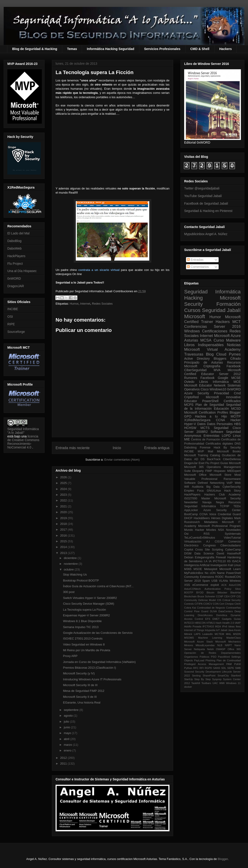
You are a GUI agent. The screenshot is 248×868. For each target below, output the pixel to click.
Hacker (236, 420)
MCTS (205, 428)
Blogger (235, 412)
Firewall (221, 557)
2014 (64, 547)
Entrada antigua (157, 448)
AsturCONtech (192, 589)
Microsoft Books (229, 451)
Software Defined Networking (204, 483)
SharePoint (209, 676)
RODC (219, 577)
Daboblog (190, 448)
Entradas (195, 260)
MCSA (206, 340)
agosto (69, 716)
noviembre (71, 564)
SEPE (231, 668)
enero (68, 750)
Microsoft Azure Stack (199, 642)
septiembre (72, 710)
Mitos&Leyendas (205, 645)
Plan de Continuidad (229, 660)
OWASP (221, 649)
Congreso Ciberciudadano (222, 545)
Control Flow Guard (196, 611)
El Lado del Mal (18, 233)
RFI (202, 668)
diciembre (71, 558)
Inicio (117, 448)
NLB (220, 645)
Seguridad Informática (212, 292)
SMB (238, 668)
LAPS (197, 634)
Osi (186, 534)
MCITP (236, 416)
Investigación (219, 565)
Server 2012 (230, 374)
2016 (64, 536)
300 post (69, 592)
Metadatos (211, 522)
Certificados (232, 401)
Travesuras (194, 354)
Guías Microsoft (230, 463)
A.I (208, 542)
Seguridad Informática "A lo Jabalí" (23, 431)
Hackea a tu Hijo (211, 416)
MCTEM (219, 634)
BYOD (200, 593)
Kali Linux (234, 565)
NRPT (228, 645)
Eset (201, 463)
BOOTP (189, 593)
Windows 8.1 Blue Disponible (82, 621)
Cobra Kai (190, 608)
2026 (64, 477)
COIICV (208, 604)
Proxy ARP (70, 656)
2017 (64, 530)
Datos (201, 424)
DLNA (213, 611)
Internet (85, 304)
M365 (188, 569)
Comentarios (198, 267)
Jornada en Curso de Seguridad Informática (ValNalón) (99, 662)
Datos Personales (220, 424)
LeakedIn (208, 634)
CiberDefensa (232, 459)
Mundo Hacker (194, 530)
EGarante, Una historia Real (82, 702)
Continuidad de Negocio (211, 608)
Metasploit (211, 569)
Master (206, 498)
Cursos (192, 310)
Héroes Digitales (222, 518)
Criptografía (212, 366)
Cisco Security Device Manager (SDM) (89, 604)
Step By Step (202, 679)
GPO (188, 416)
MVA (217, 370)
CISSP (219, 542)
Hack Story (232, 491)
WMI (222, 683)
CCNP (220, 596)
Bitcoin (211, 593)
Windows (192, 331)
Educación (221, 409)
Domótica (222, 615)
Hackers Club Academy (223, 495)
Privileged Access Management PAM (208, 664)
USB (214, 581)
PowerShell (210, 401)
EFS (208, 619)
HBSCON (200, 623)
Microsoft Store (221, 475)
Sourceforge (16, 332)
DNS (238, 444)
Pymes (235, 354)
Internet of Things (194, 630)
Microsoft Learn (230, 569)
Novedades (233, 530)
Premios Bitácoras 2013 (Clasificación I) (89, 668)
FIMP (209, 471)
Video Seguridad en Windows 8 (84, 644)
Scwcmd (189, 672)
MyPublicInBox (194, 573)
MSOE (198, 569)
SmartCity (223, 676)
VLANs (224, 581)
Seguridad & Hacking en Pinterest (208, 211)
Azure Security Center (222, 510)
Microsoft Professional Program (219, 526)
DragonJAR (16, 286)
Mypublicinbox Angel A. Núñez (206, 234)
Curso (219, 340)
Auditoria (198, 487)
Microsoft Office (195, 475)
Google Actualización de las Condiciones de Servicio (98, 633)
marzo (68, 745)
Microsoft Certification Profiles (206, 412)
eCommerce (200, 585)
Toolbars (206, 683)
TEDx (237, 506)
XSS (187, 585)
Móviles (211, 530)
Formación (228, 304)
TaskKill (196, 683)
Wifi (187, 487)
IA (210, 561)
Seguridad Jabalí (221, 310)
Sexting (196, 676)
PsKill (237, 664)
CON (216, 604)
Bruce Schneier (206, 596)
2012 (64, 758)
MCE (237, 382)
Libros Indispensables (204, 345)
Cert (222, 604)
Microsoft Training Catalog (202, 455)
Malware (233, 340)
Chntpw (229, 604)
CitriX (238, 604)
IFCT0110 (219, 561)
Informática (221, 382)
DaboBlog (14, 241)
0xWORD (14, 278)
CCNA (220, 420)
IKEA (218, 626)
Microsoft (195, 316)
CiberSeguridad (195, 370)
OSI (10, 317)
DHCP (188, 518)
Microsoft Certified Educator (212, 372)
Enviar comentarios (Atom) (122, 460)
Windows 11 (233, 683)
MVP (201, 451)
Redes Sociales (102, 304)
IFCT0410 (208, 626)
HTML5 (211, 623)
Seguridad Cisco (227, 428)
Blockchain (190, 596)
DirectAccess (205, 615)
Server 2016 (227, 327)
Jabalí (224, 630)
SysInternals (233, 534)
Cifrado (235, 359)
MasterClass (234, 638)
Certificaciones (215, 331)
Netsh (210, 649)
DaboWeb (14, 248)
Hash (219, 623)
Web (238, 483)
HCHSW (190, 428)
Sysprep (217, 679)
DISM (188, 554)
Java (231, 630)
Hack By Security (227, 448)
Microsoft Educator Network (205, 385)
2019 (64, 518)
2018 (64, 524)
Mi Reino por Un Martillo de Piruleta (86, 650)
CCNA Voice (208, 514)
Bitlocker (222, 593)
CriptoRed (191, 397)
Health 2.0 (228, 623)
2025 (64, 483)
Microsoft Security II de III (80, 697)
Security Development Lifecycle (214, 672)
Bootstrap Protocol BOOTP (81, 580)
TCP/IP (225, 506)
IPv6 (225, 626)
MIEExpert (234, 471)
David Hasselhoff (229, 554)
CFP (233, 596)
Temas (72, 49)
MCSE (236, 378)
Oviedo (189, 382)
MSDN (237, 634)
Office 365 (234, 649)
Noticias (234, 345)
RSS (207, 534)
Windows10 (218, 389)
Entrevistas (211, 436)
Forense (205, 448)
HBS (237, 424)
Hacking (193, 298)
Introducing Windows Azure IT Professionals (92, 679)
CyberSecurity (232, 487)
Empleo (189, 491)
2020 (64, 512)
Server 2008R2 (196, 432)
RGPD (208, 668)
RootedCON (233, 577)
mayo (68, 733)
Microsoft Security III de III (80, 685)
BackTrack (214, 459)
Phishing (210, 660)
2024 (64, 489)
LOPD (226, 436)
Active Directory (197, 359)
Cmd (237, 393)
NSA (221, 530)
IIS (229, 561)
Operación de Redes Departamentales (212, 653)
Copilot (189, 550)
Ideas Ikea (234, 626)
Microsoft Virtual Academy (212, 349)
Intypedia (210, 630)
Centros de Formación (206, 440)
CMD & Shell (200, 49)
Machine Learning (210, 638)
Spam (206, 581)
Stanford (236, 676)
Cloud (221, 354)
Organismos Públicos (197, 657)
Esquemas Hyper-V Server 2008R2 (86, 615)
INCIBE (13, 309)
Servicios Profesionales (162, 49)
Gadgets (227, 619)
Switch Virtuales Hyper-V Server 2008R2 (90, 598)
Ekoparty (198, 471)
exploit (215, 585)
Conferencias (196, 327)
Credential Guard (229, 514)
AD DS (199, 459)
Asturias (191, 340)
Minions (189, 645)
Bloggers (220, 359)
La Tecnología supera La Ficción (84, 610)
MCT (237, 322)
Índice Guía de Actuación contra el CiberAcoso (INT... (98, 586)
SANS (217, 668)
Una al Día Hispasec (22, 271)
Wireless (235, 581)
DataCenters (226, 611)
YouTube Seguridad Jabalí (203, 196)
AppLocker (191, 510)
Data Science (204, 554)
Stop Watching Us (75, 574)
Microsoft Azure (227, 336)
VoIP (230, 483)
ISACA (236, 561)
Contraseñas (233, 608)
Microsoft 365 (194, 467)
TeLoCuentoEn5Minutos (200, 538)
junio (67, 727)
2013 (64, 553)
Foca (200, 491)
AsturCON (235, 585)
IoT (218, 630)
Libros (203, 382)
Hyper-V (190, 424)
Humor (74, 304)
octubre (69, 569)
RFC (196, 668)
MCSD (236, 409)
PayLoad (199, 660)
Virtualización (193, 542)
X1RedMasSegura (197, 420)
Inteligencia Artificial (197, 565)
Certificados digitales (219, 444)
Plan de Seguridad (210, 405)
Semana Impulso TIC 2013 (81, 627)
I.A (206, 561)
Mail (210, 451)
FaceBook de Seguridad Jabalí (206, 203)
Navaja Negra (213, 502)
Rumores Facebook (199, 378)
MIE (187, 439)
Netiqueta (199, 649)
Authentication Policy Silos (223, 589)
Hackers (226, 49)
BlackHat (235, 593)
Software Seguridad (226, 432)
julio (67, 722)
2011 (64, 764)
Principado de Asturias (203, 362)
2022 (64, 500)
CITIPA (199, 604)
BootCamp (191, 514)
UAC (215, 683)
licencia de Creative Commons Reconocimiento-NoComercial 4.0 (23, 442)
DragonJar (191, 463)
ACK (224, 585)
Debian (189, 557)
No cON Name (215, 573)
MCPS (189, 405)
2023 (64, 495)
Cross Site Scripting (209, 550)
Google (223, 378)
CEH (227, 596)
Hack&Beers (202, 518)
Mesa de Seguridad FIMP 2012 (84, 691)
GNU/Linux (214, 491)
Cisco (205, 389)
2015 (64, 541)
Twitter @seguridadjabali (202, 188)
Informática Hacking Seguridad (110, 49)
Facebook (234, 366)
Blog (210, 354)
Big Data (213, 487)
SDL (224, 668)
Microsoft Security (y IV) (79, 673)
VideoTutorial (232, 538)
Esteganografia (205, 557)
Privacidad (221, 393)
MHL (229, 634)
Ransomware (232, 479)
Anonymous (193, 436)
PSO (214, 657)
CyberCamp (233, 550)
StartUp (189, 679)
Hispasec (220, 471)
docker (188, 687)
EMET (216, 619)
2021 (64, 506)
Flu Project (15, 264)
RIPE (11, 324)
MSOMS (189, 638)
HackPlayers (16, 256)
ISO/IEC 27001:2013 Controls (83, 638)
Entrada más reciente (73, 448)
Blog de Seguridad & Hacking (35, 49)
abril (67, 739)
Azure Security (197, 393)
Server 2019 (192, 581)
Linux (237, 436)
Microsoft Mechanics (228, 642)
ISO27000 (191, 498)
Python (188, 668)
